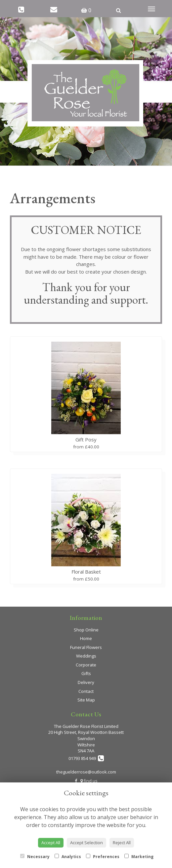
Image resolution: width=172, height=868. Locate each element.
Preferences (103, 857)
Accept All (51, 843)
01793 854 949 (86, 758)
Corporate (86, 665)
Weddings (86, 656)
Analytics (68, 857)
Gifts (86, 673)
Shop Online (86, 630)
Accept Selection (86, 843)
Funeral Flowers (86, 647)
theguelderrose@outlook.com (86, 772)
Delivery (86, 682)
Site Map (86, 700)
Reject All (122, 843)
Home (86, 638)
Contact (86, 691)
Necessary (35, 857)
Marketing (139, 857)
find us (89, 781)
